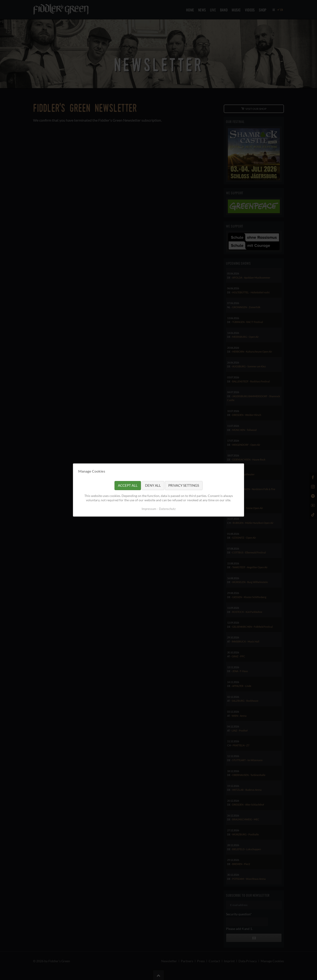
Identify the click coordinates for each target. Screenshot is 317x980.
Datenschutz (167, 509)
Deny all (153, 485)
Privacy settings (184, 485)
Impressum (149, 509)
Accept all (128, 485)
